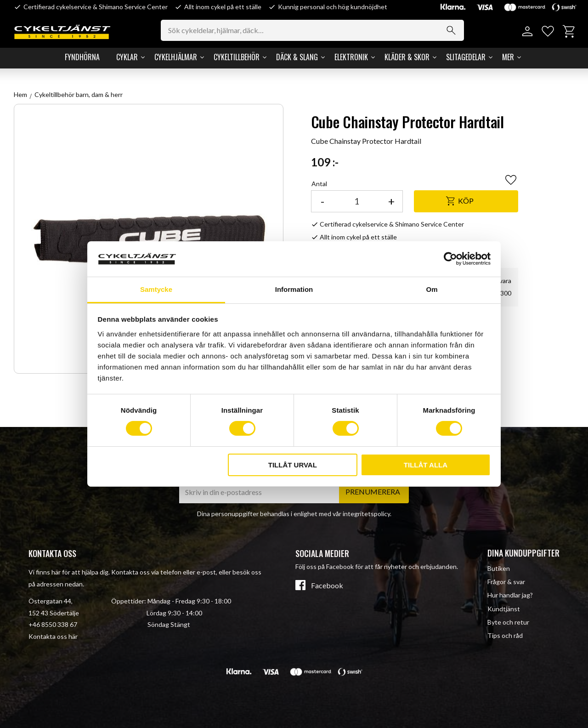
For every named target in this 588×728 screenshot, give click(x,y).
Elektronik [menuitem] (351, 57)
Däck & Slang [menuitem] (297, 57)
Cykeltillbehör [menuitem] (237, 57)
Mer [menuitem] (508, 57)
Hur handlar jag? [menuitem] (510, 595)
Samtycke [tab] (156, 289)
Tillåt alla (426, 465)
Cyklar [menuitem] (127, 57)
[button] (548, 31)
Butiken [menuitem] (499, 568)
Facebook (327, 586)
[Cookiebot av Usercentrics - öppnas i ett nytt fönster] (450, 259)
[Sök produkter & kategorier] (312, 30)
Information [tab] (294, 289)
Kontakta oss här (53, 636)
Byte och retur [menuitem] (508, 622)
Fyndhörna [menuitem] (82, 57)
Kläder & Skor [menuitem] (407, 57)
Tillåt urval (293, 465)
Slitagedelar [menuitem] (466, 57)
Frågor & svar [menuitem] (506, 582)
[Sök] (451, 30)
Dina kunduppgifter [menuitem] (523, 553)
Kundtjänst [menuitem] (504, 609)
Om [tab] (432, 289)
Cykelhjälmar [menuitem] (176, 57)
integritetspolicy (366, 514)
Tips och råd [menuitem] (505, 635)
